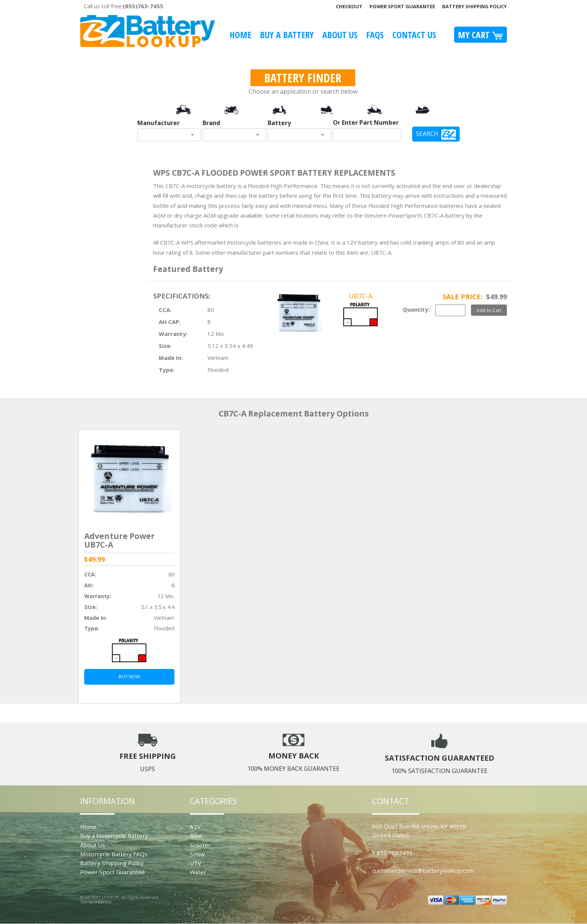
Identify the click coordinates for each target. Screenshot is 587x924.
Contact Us (414, 35)
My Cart (480, 35)
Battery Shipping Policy (475, 6)
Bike (196, 836)
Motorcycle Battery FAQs (114, 854)
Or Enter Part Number (366, 122)
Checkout (349, 6)
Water (198, 872)
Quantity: (416, 309)
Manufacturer (159, 123)
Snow (197, 854)
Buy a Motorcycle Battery (114, 836)
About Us (340, 35)
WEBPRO (103, 902)
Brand (211, 123)
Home (240, 35)
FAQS (375, 35)
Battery (279, 123)
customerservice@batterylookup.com (423, 870)
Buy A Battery (287, 35)
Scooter (200, 845)
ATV (195, 827)
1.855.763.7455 (392, 853)
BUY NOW (129, 677)
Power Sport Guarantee (402, 6)
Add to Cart (489, 310)
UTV (195, 863)
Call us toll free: (124, 6)
